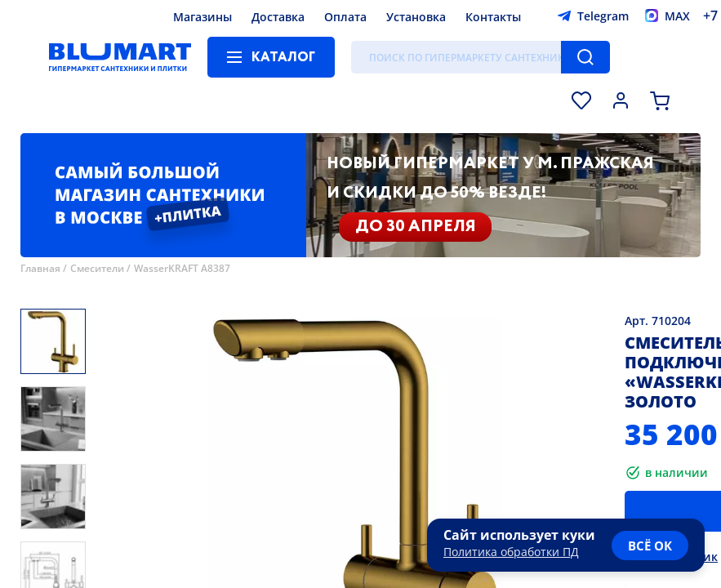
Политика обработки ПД (511, 552)
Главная (40, 268)
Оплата (345, 17)
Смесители (97, 268)
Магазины (203, 17)
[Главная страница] (120, 57)
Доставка (278, 17)
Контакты (493, 17)
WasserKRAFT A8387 (182, 268)
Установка (416, 17)
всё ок (650, 546)
